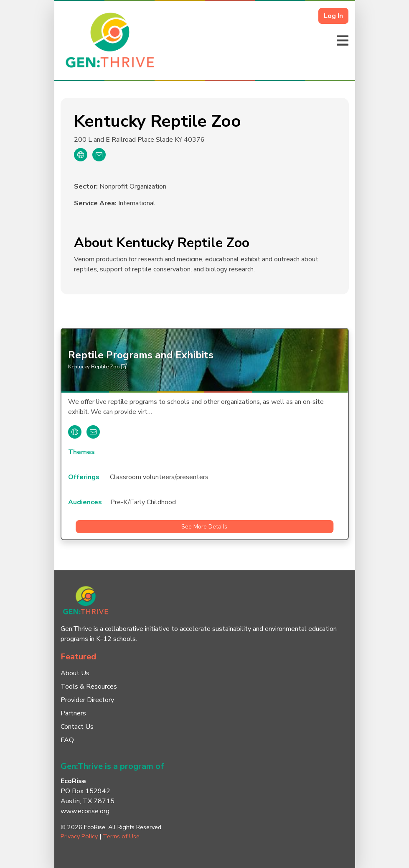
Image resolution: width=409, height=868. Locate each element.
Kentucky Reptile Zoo (98, 367)
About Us (75, 673)
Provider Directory (87, 700)
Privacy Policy (79, 836)
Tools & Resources (89, 687)
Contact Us (77, 727)
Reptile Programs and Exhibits (141, 355)
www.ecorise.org (85, 811)
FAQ (67, 740)
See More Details (204, 527)
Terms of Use (121, 836)
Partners (73, 713)
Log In (333, 16)
